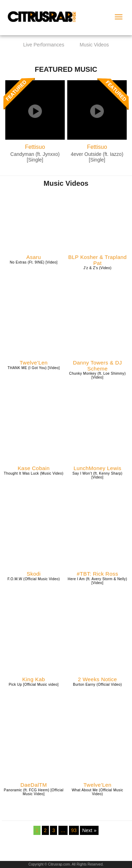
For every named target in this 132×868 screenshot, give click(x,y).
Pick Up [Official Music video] (34, 685)
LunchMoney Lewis (98, 468)
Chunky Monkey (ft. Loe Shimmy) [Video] (97, 375)
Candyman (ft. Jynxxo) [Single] (35, 157)
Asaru (34, 257)
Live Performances (44, 45)
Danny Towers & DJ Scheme (97, 366)
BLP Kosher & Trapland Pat (98, 260)
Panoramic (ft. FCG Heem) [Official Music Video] (34, 792)
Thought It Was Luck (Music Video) (34, 473)
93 (74, 830)
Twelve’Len (34, 363)
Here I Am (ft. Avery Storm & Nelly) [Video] (97, 581)
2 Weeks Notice (97, 679)
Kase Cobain (34, 468)
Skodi (34, 574)
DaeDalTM (34, 785)
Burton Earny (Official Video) (97, 685)
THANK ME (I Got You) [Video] (33, 368)
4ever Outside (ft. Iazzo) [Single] (97, 157)
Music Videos (94, 45)
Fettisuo (35, 147)
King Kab (34, 679)
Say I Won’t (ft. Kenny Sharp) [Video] (98, 475)
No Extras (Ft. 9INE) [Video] (34, 262)
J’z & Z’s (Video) (98, 268)
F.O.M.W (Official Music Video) (34, 579)
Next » (89, 830)
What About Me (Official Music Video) (98, 792)
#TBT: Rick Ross (98, 574)
